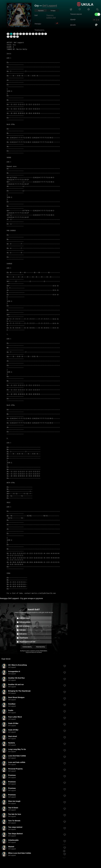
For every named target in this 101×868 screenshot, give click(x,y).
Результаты (40, 647)
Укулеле (41, 11)
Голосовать (27, 647)
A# (14, 34)
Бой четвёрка (24, 626)
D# (36, 34)
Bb (17, 34)
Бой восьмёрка (25, 622)
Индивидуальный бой (27, 642)
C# (27, 34)
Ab (8, 34)
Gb (11, 37)
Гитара (53, 11)
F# (8, 37)
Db (30, 34)
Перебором (24, 638)
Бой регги (23, 634)
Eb (39, 34)
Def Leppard (50, 6)
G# (18, 37)
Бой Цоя (22, 630)
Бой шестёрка (25, 618)
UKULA (87, 4)
